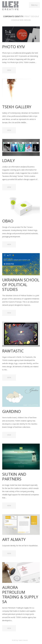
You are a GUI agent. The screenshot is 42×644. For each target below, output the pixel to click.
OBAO (8, 221)
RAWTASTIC (13, 351)
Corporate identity (13, 16)
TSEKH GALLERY (17, 107)
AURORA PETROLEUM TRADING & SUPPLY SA (20, 594)
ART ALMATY (14, 539)
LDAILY (9, 160)
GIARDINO (12, 411)
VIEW (9, 70)
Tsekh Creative (23, 640)
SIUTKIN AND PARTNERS (14, 477)
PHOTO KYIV (14, 47)
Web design (25, 20)
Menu (34, 5)
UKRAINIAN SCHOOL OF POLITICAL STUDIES (21, 285)
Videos (15, 20)
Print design (31, 16)
